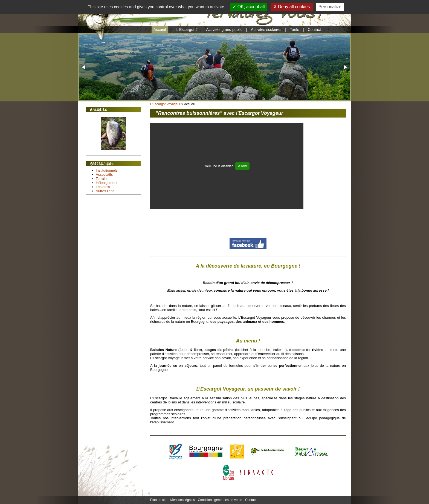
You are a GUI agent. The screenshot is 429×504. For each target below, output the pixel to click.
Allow (242, 166)
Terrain (101, 179)
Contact (314, 30)
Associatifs (104, 175)
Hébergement (107, 183)
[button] (84, 67)
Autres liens (105, 191)
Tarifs (295, 30)
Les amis (103, 187)
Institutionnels (107, 170)
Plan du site (159, 500)
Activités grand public (224, 30)
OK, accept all (249, 7)
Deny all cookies (292, 7)
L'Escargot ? (187, 30)
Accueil (160, 30)
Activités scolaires (266, 30)
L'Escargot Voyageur (165, 104)
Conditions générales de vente (220, 500)
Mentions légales (182, 500)
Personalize (330, 7)
